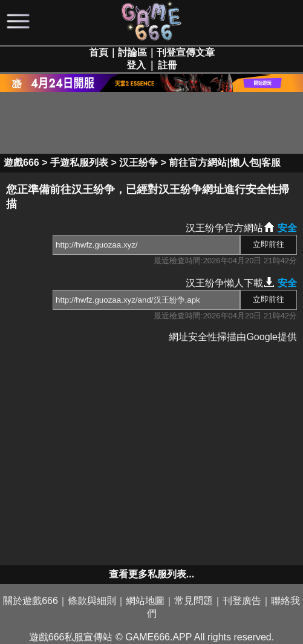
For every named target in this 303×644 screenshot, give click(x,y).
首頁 (99, 52)
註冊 (168, 65)
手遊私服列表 (79, 163)
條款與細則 (92, 601)
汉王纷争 (138, 163)
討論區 (132, 52)
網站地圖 (145, 601)
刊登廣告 (242, 601)
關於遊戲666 (31, 601)
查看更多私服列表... (151, 574)
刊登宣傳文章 (186, 52)
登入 (136, 65)
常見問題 (194, 601)
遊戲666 (21, 163)
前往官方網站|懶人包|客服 (225, 163)
